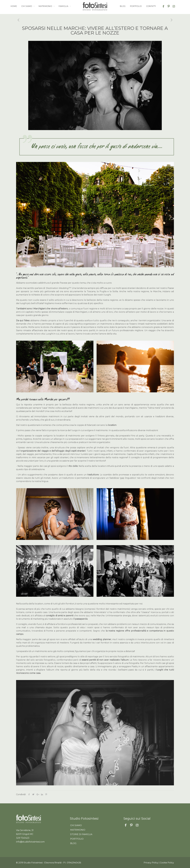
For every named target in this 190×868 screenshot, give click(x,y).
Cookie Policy (167, 863)
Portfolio (77, 839)
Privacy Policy (151, 863)
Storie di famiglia (81, 834)
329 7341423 (23, 838)
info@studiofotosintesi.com (30, 842)
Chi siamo (76, 825)
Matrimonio (78, 830)
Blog (73, 843)
